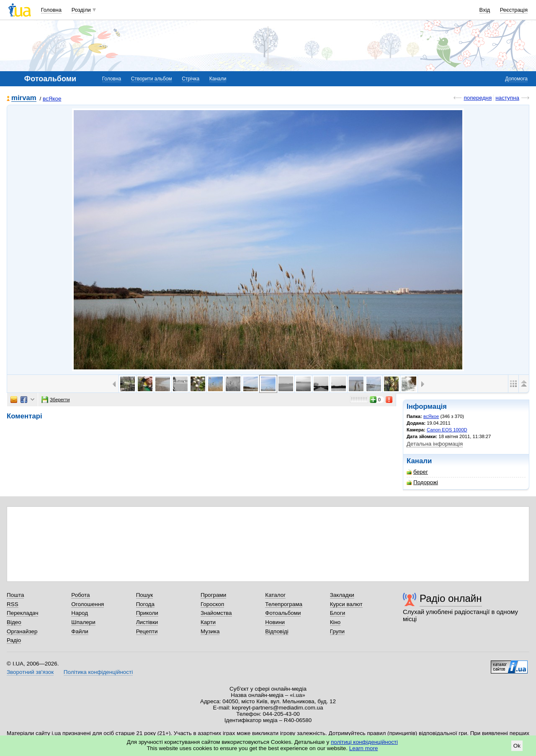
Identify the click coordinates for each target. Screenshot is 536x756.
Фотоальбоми (283, 613)
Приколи (147, 613)
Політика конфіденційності (98, 672)
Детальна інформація (435, 444)
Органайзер (22, 631)
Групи (337, 631)
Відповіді (277, 631)
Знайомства (216, 613)
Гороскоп (212, 604)
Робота (80, 595)
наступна (507, 98)
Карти (208, 622)
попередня (478, 98)
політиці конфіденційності (364, 742)
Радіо (14, 640)
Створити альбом (152, 79)
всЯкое (52, 99)
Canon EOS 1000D (447, 430)
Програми (213, 595)
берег (417, 472)
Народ (80, 613)
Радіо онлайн (451, 598)
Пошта (15, 595)
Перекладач (22, 613)
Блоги (338, 613)
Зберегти (56, 400)
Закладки (342, 595)
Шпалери (83, 622)
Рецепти (147, 631)
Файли (80, 631)
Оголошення (88, 604)
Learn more (364, 748)
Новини (275, 622)
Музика (210, 631)
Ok (517, 746)
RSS (13, 604)
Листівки (147, 622)
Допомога (516, 79)
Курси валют (346, 604)
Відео (14, 622)
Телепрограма (284, 604)
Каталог (275, 595)
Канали (218, 79)
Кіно (335, 622)
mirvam (24, 98)
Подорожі (422, 482)
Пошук (145, 595)
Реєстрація (514, 10)
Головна (51, 10)
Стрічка (191, 79)
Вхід (485, 10)
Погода (145, 604)
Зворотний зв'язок (30, 672)
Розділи (81, 10)
